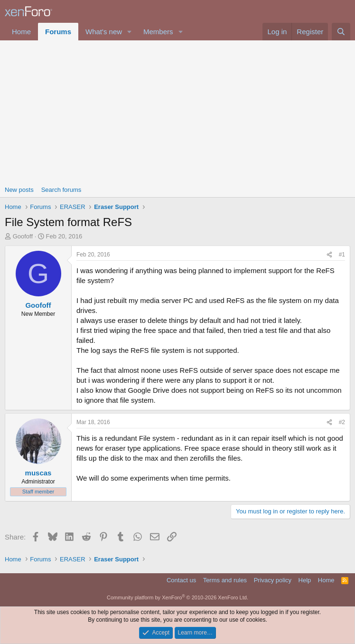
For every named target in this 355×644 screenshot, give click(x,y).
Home (21, 32)
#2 (342, 422)
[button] (130, 32)
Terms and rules (225, 580)
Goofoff (23, 236)
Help (305, 580)
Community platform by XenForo (177, 597)
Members (158, 32)
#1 (342, 255)
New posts (19, 190)
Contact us (181, 580)
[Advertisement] (177, 112)
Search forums (61, 190)
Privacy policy (273, 580)
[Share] (329, 255)
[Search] (341, 32)
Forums (58, 32)
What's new (104, 32)
